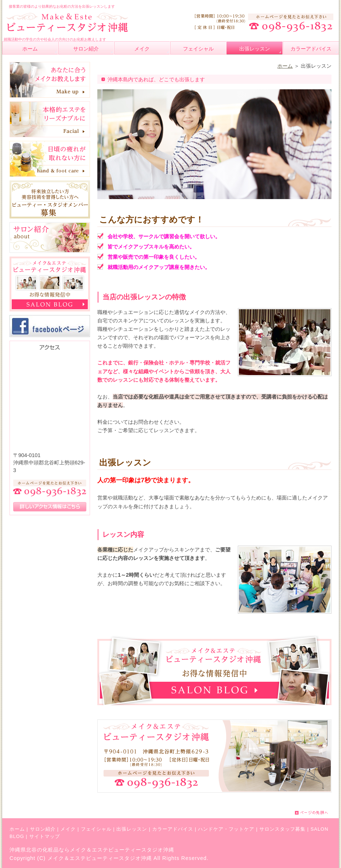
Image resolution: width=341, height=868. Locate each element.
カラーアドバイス (173, 829)
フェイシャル (96, 829)
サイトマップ (45, 836)
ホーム (285, 66)
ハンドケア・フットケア (226, 829)
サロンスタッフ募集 (282, 829)
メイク (68, 829)
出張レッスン (132, 829)
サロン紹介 (43, 829)
